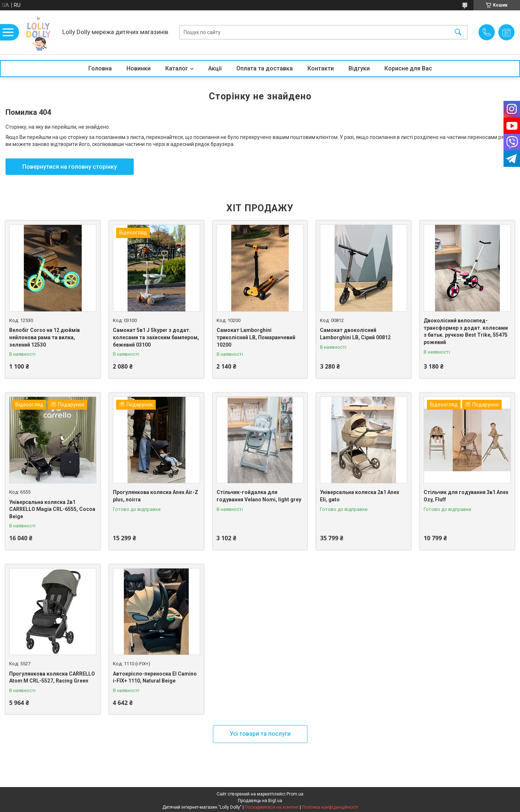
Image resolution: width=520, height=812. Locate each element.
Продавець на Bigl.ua (260, 801)
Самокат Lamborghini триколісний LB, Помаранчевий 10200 (256, 337)
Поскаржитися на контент (272, 807)
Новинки (139, 68)
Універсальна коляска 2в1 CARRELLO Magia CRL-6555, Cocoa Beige (52, 509)
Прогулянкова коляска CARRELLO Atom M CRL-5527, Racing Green (52, 677)
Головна (100, 68)
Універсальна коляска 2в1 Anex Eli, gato (359, 496)
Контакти (321, 68)
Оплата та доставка (265, 68)
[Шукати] (458, 32)
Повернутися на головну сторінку (70, 167)
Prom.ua (295, 794)
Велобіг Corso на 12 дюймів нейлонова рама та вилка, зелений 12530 (45, 337)
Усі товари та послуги (260, 734)
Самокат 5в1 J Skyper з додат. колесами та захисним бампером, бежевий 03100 (156, 337)
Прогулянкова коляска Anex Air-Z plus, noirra (156, 496)
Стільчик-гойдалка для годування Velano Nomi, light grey (259, 496)
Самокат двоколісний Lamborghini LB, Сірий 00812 (355, 334)
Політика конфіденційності (330, 807)
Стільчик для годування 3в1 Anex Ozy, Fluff (466, 496)
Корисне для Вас (408, 68)
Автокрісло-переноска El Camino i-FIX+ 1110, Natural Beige (155, 677)
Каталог (177, 68)
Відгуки (359, 68)
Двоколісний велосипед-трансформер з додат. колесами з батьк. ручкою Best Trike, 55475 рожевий (466, 331)
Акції (215, 68)
